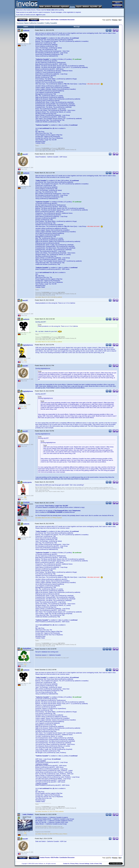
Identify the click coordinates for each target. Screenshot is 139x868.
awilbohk (26, 31)
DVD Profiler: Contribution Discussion (63, 20)
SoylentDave (27, 648)
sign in (38, 15)
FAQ (101, 864)
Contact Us (66, 864)
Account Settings (84, 864)
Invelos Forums (45, 20)
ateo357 (25, 154)
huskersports (27, 482)
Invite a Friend (94, 864)
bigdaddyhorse (28, 345)
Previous (114, 20)
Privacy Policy (74, 864)
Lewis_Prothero (28, 814)
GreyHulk (26, 502)
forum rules (50, 10)
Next (120, 20)
